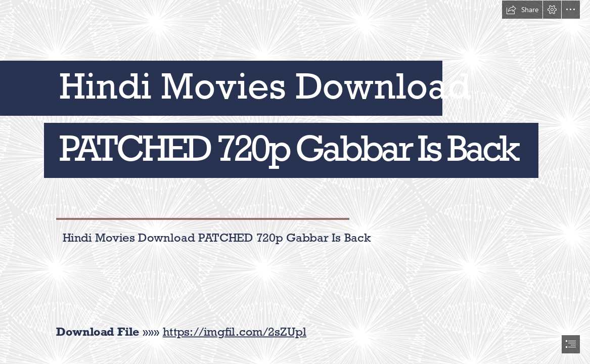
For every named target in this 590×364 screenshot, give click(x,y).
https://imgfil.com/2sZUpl (235, 331)
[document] (295, 182)
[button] (522, 10)
